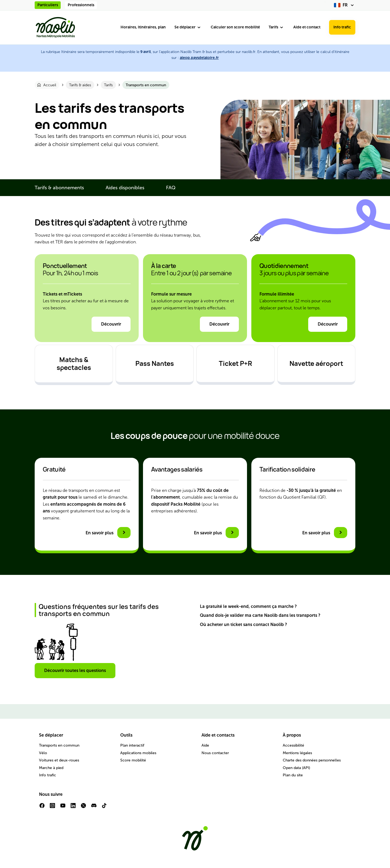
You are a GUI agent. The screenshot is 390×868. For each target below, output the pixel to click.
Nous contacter (215, 753)
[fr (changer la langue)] (345, 5)
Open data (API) (296, 768)
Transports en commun (59, 745)
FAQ (171, 188)
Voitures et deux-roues (59, 760)
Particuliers (48, 5)
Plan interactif (132, 745)
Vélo (43, 753)
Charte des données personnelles (312, 760)
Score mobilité (133, 760)
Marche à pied (51, 768)
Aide (205, 745)
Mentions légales (297, 753)
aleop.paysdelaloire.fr (199, 58)
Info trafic (342, 27)
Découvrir (111, 324)
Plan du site (293, 775)
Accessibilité (293, 745)
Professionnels (81, 5)
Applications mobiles (138, 753)
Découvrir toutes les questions (75, 670)
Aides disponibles (125, 188)
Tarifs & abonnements (59, 188)
